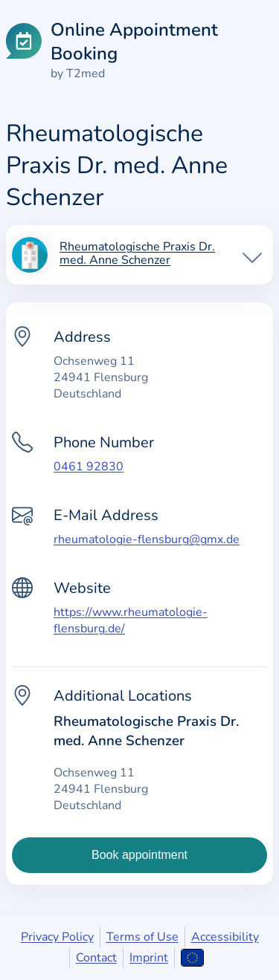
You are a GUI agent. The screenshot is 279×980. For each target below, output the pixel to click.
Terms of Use (142, 937)
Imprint (149, 958)
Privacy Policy (57, 937)
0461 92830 (89, 467)
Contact (96, 958)
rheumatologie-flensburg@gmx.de (147, 539)
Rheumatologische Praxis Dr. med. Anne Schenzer (137, 254)
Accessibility (225, 937)
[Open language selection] (192, 958)
